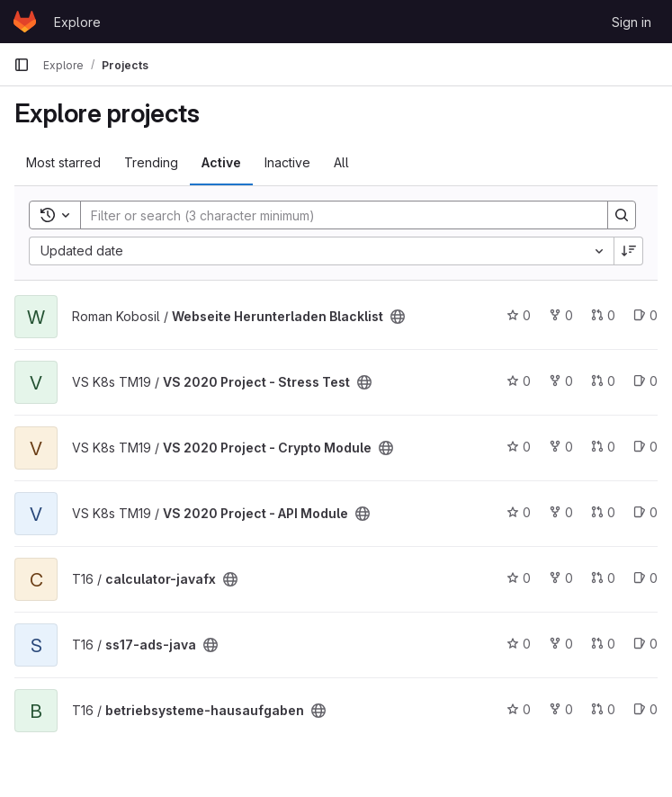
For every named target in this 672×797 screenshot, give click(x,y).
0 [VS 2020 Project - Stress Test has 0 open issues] (645, 381)
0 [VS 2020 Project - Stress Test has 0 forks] (561, 381)
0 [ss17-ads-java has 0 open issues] (645, 644)
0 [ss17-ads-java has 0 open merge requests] (603, 644)
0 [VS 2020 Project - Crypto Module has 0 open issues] (645, 447)
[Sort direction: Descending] (629, 251)
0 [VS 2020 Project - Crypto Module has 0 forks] (561, 447)
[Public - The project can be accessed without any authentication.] (398, 317)
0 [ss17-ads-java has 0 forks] (561, 644)
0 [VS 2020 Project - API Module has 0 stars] (519, 512)
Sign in (632, 22)
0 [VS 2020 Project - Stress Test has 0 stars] (519, 381)
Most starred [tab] (63, 162)
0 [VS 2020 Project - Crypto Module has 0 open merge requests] (603, 447)
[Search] (335, 215)
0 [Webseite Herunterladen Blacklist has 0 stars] (519, 315)
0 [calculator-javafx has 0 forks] (561, 578)
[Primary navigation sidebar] (22, 65)
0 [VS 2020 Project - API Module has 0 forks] (561, 512)
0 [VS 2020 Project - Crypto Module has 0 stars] (519, 447)
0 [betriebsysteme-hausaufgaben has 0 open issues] (645, 709)
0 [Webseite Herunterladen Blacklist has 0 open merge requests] (603, 315)
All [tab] (341, 162)
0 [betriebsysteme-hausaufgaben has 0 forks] (561, 709)
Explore (77, 22)
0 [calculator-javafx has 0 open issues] (645, 578)
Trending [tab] (151, 162)
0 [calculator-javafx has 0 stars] (519, 578)
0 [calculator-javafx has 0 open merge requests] (603, 578)
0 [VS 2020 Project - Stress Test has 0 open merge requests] (603, 381)
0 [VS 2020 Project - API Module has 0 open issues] (645, 512)
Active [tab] (221, 162)
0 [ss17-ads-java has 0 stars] (519, 644)
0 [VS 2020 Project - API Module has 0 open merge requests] (603, 512)
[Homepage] (25, 22)
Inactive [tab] (287, 162)
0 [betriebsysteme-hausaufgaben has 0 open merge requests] (603, 709)
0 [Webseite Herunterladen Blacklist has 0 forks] (561, 315)
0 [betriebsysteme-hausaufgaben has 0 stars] (519, 709)
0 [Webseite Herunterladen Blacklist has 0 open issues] (645, 315)
